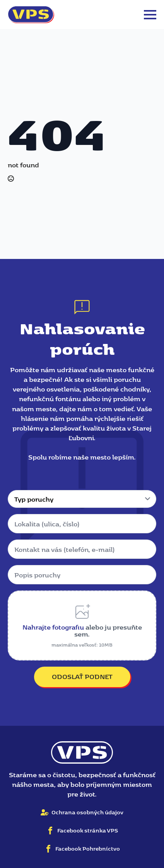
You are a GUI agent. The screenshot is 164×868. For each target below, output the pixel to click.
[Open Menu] (150, 15)
